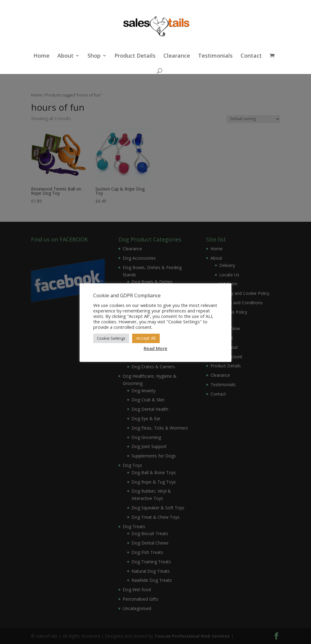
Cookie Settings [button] (111, 338)
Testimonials (215, 56)
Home (41, 56)
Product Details (135, 56)
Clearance (177, 56)
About (65, 56)
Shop (94, 56)
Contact (251, 56)
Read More (155, 348)
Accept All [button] (146, 338)
